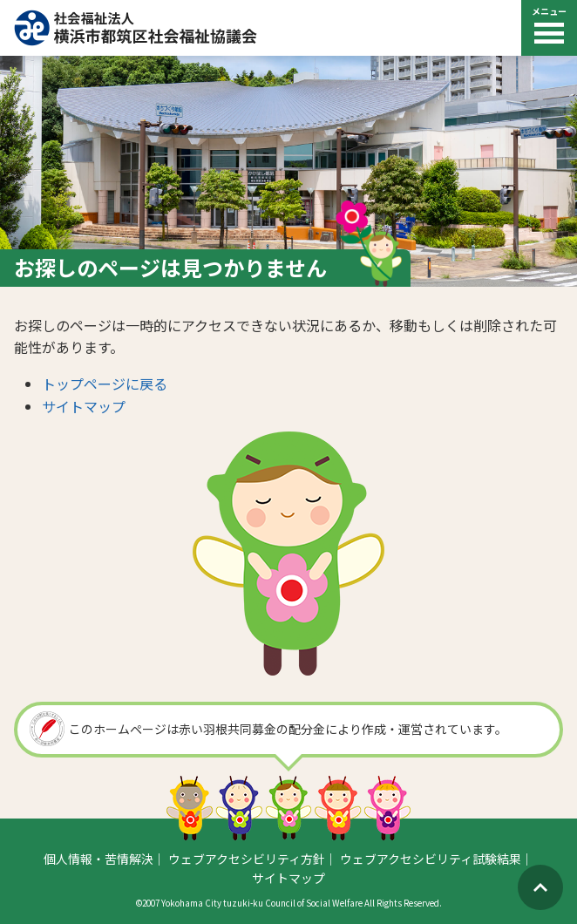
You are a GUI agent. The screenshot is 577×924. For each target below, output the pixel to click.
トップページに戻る (105, 384)
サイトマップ (84, 406)
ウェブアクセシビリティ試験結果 (431, 859)
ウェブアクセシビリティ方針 (247, 859)
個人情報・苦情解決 (98, 859)
